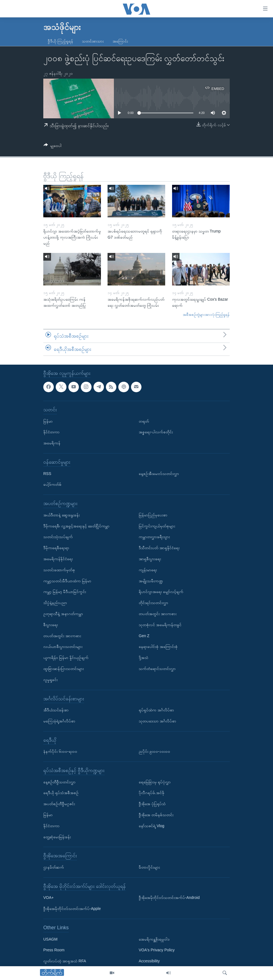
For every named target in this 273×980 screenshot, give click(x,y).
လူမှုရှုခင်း (50, 680)
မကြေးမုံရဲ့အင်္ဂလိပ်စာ (59, 721)
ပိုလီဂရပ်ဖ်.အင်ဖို (152, 793)
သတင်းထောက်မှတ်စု (59, 570)
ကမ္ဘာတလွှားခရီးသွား (154, 537)
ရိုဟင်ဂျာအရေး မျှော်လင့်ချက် (161, 592)
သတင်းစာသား (93, 41)
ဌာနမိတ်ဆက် (54, 867)
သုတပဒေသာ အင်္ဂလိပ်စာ (157, 721)
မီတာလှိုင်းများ (149, 867)
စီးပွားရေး (51, 625)
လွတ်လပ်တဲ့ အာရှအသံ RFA (65, 961)
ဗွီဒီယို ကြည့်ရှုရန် (60, 41)
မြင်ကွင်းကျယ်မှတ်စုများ (157, 526)
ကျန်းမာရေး (148, 570)
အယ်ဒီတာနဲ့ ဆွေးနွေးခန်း (61, 515)
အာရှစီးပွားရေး (150, 559)
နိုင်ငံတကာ (51, 432)
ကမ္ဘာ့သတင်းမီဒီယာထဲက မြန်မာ (67, 581)
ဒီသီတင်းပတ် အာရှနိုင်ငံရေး (159, 548)
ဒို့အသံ (144, 658)
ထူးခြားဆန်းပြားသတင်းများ (64, 669)
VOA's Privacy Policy (157, 950)
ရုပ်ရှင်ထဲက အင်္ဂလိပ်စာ (156, 710)
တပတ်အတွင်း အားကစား (62, 636)
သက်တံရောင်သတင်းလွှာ (157, 669)
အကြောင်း (120, 41)
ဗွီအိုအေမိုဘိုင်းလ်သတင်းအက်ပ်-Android (169, 898)
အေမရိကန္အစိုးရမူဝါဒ (154, 939)
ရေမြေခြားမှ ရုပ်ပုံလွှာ (155, 782)
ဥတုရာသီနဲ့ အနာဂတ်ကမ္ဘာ (63, 614)
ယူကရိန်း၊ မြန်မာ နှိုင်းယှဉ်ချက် (66, 658)
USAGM (50, 939)
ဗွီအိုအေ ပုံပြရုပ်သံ (152, 804)
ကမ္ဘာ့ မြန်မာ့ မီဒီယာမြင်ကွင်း (65, 592)
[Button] (53, 147)
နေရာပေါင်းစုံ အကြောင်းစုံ (158, 647)
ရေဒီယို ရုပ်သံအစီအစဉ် (61, 793)
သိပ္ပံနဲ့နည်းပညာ (55, 603)
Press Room (54, 950)
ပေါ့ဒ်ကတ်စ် (52, 485)
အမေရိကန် (52, 443)
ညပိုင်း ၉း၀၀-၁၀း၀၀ (154, 752)
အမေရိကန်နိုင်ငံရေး (58, 559)
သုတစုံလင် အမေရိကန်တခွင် (160, 625)
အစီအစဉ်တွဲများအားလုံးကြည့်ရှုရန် (206, 315)
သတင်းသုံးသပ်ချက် (58, 537)
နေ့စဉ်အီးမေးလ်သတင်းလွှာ (159, 474)
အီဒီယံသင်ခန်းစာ (56, 710)
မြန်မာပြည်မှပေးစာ (153, 515)
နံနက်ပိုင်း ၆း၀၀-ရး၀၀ (60, 752)
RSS (47, 474)
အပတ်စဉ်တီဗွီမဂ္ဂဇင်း (59, 804)
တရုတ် (144, 421)
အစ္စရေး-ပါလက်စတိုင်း (156, 432)
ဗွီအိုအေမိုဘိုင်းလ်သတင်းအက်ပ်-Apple (72, 909)
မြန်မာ (48, 421)
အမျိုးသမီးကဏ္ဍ (151, 581)
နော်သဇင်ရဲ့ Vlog (152, 826)
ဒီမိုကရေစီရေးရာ (56, 548)
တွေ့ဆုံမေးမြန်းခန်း (57, 837)
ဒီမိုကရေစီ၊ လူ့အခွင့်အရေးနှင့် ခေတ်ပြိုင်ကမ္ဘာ (76, 526)
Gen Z (144, 636)
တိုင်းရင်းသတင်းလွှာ (153, 603)
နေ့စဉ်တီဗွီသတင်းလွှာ (59, 782)
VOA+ (49, 898)
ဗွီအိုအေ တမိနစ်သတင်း (156, 815)
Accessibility (149, 961)
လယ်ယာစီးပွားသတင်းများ (63, 647)
